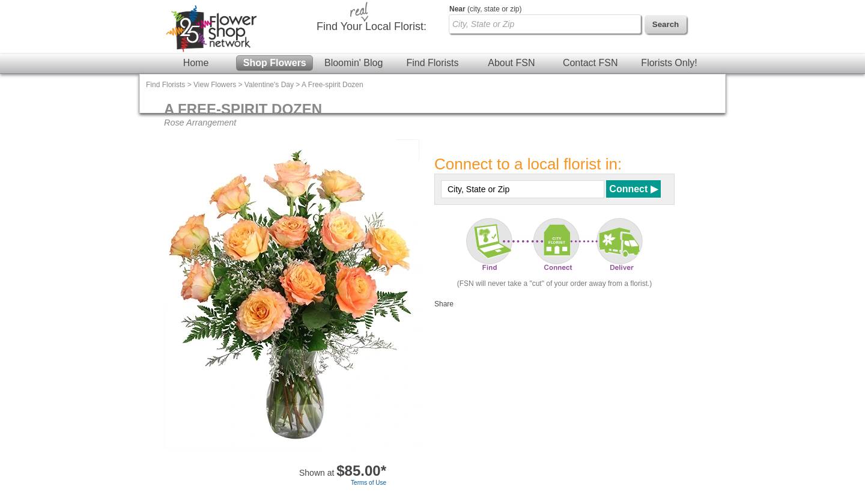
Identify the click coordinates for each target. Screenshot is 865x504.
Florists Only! (669, 63)
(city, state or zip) (485, 9)
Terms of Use (369, 483)
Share (444, 304)
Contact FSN (590, 63)
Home (196, 63)
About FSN (511, 63)
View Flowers (215, 85)
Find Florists (432, 63)
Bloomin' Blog (354, 63)
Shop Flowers (275, 63)
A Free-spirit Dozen (332, 85)
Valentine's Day (269, 85)
